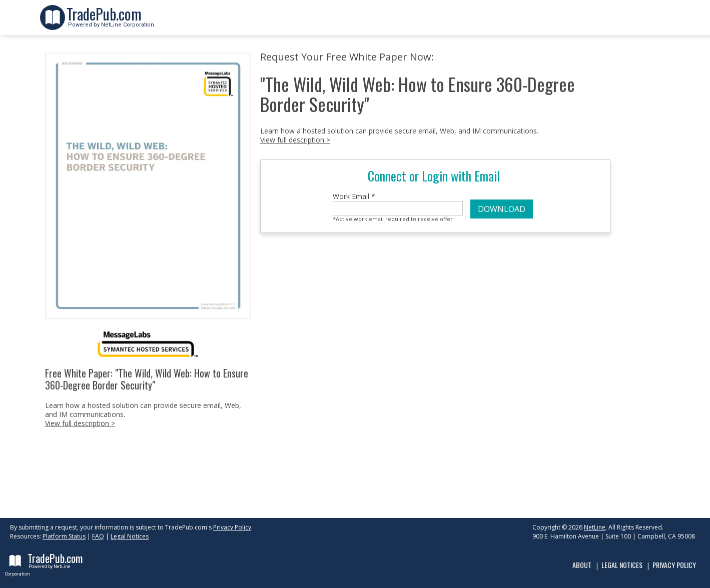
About (582, 565)
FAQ (98, 536)
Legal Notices (130, 536)
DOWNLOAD (502, 209)
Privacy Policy (232, 527)
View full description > (80, 423)
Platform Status (64, 536)
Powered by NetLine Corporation (110, 22)
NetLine (595, 527)
